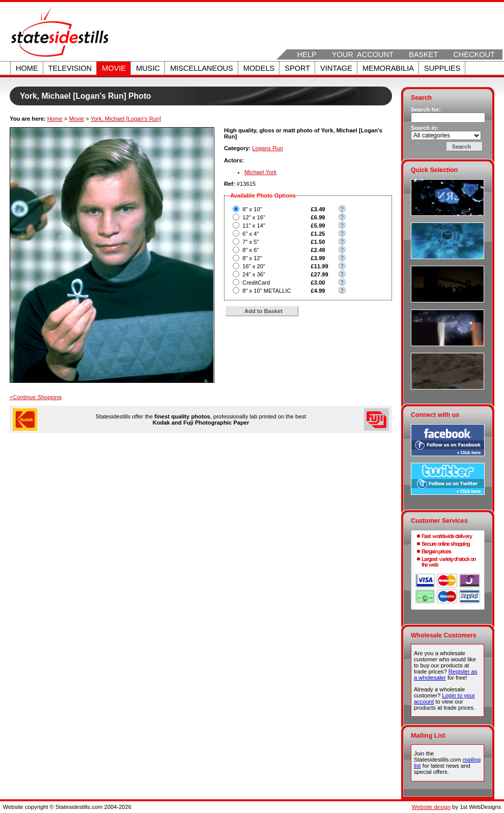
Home (27, 68)
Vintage (336, 68)
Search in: (425, 128)
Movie (114, 68)
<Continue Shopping (36, 397)
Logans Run (267, 148)
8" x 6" (250, 250)
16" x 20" (254, 266)
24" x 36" (254, 274)
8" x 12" (252, 258)
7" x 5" (250, 242)
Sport (297, 68)
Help (307, 54)
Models (259, 68)
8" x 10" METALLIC (267, 291)
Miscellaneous (202, 68)
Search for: (426, 109)
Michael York (260, 172)
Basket (423, 54)
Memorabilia (388, 68)
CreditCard (256, 283)
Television (70, 68)
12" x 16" (254, 217)
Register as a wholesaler (445, 675)
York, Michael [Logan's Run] (126, 119)
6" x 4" (250, 234)
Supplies (442, 68)
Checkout (474, 54)
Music (148, 68)
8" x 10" (252, 209)
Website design (431, 807)
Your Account (363, 54)
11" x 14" (254, 226)
